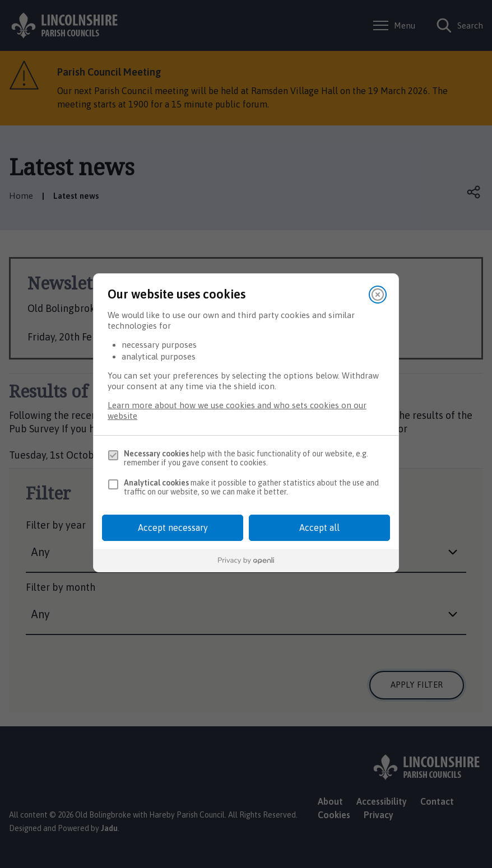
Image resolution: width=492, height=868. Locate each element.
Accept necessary (173, 528)
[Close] (378, 295)
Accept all (319, 528)
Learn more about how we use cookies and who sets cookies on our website (237, 410)
